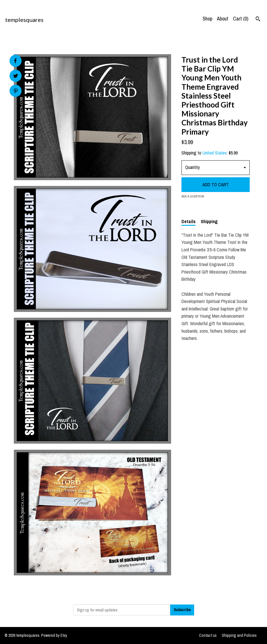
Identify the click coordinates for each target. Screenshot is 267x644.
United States (215, 153)
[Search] (258, 20)
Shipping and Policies (239, 635)
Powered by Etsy (54, 635)
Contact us (208, 635)
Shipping (209, 221)
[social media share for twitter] (16, 77)
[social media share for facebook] (15, 61)
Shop (207, 19)
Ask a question (193, 196)
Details (189, 221)
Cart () (241, 19)
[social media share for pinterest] (16, 92)
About (223, 19)
